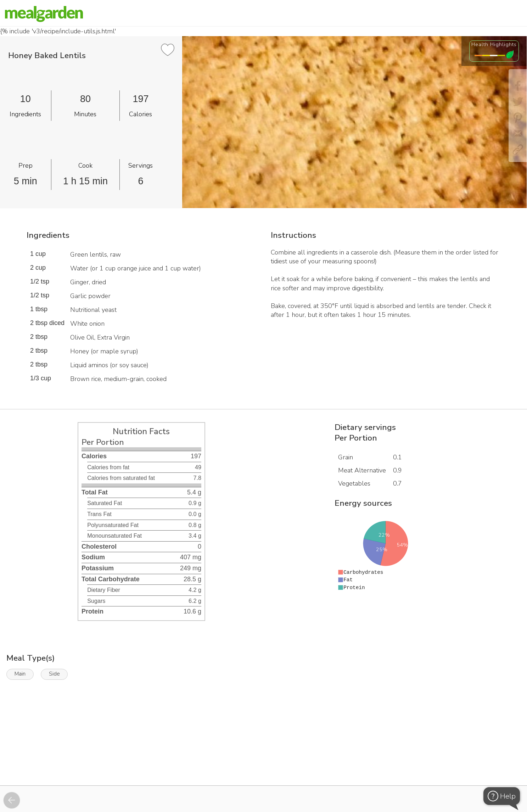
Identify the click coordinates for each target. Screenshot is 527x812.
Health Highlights (494, 44)
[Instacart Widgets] (264, 761)
